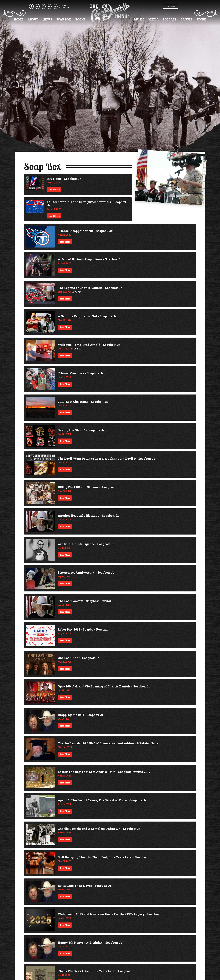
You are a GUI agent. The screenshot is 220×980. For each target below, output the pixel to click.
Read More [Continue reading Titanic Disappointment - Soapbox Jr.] (65, 242)
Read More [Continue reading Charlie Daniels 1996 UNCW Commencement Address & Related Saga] (65, 754)
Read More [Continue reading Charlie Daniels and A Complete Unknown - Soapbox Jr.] (65, 840)
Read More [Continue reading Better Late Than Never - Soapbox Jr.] (65, 897)
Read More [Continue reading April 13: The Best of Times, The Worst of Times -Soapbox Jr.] (65, 811)
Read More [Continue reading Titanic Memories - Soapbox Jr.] (65, 384)
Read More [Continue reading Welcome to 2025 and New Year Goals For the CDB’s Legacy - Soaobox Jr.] (65, 925)
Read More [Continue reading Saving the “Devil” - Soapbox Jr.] (65, 441)
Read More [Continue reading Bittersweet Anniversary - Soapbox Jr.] (65, 583)
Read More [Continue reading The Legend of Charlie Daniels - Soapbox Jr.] (65, 299)
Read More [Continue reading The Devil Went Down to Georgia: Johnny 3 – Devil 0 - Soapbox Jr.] (65, 470)
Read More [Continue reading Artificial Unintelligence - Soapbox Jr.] (65, 555)
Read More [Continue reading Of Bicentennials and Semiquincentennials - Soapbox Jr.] (54, 216)
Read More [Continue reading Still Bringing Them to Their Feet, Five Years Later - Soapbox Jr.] (65, 868)
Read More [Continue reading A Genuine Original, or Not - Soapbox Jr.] (65, 327)
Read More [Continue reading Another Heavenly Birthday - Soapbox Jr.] (65, 526)
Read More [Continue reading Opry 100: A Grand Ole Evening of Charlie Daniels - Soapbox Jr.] (65, 697)
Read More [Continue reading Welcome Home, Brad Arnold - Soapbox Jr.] (65, 356)
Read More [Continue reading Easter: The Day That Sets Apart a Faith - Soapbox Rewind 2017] (65, 783)
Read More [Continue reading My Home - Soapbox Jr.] (54, 190)
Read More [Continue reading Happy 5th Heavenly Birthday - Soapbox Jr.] (65, 953)
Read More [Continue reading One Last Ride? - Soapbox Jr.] (65, 669)
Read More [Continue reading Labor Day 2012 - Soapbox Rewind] (65, 640)
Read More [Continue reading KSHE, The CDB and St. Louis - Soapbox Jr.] (65, 498)
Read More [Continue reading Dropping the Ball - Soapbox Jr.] (65, 726)
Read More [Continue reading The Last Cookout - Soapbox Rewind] (65, 612)
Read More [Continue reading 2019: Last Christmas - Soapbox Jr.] (65, 413)
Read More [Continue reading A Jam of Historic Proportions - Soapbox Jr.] (65, 270)
